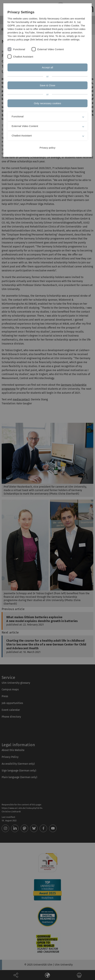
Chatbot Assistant (23, 57)
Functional (19, 49)
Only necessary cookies (47, 103)
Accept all (47, 67)
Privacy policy (47, 148)
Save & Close (48, 85)
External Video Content (50, 49)
